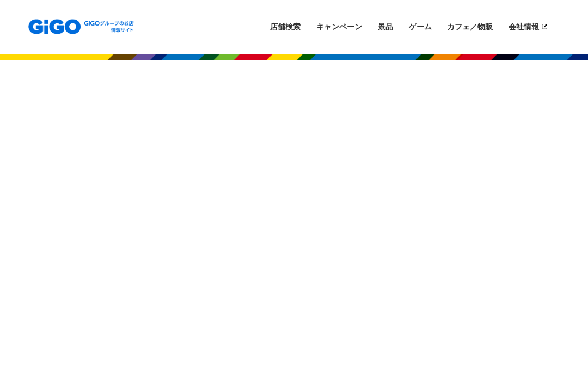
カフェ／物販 (470, 27)
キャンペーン (339, 27)
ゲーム (420, 27)
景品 (385, 27)
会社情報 (524, 27)
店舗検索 (285, 27)
